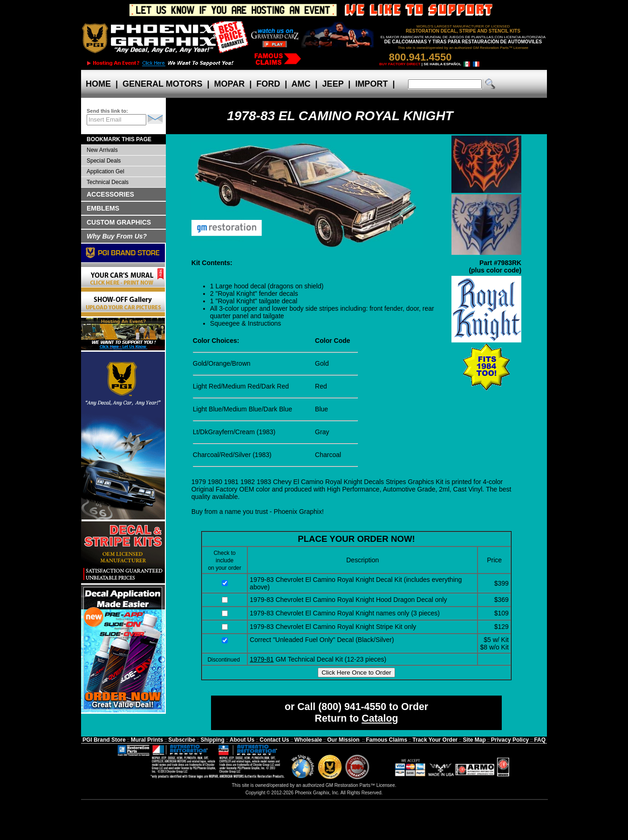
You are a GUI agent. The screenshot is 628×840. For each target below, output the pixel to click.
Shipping (212, 740)
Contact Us (274, 740)
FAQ (540, 740)
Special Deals (104, 161)
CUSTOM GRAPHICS (119, 222)
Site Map (474, 740)
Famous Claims (387, 740)
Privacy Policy (510, 740)
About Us (242, 740)
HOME (98, 84)
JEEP (333, 84)
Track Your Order (435, 740)
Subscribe (182, 740)
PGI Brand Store (104, 740)
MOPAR (229, 84)
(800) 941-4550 (352, 707)
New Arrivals (102, 150)
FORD (268, 84)
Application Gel (106, 171)
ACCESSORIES (110, 194)
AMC (301, 84)
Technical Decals (108, 182)
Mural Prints (147, 740)
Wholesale (308, 740)
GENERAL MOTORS (162, 84)
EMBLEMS (103, 208)
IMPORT (371, 84)
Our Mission (343, 740)
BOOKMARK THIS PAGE (119, 139)
